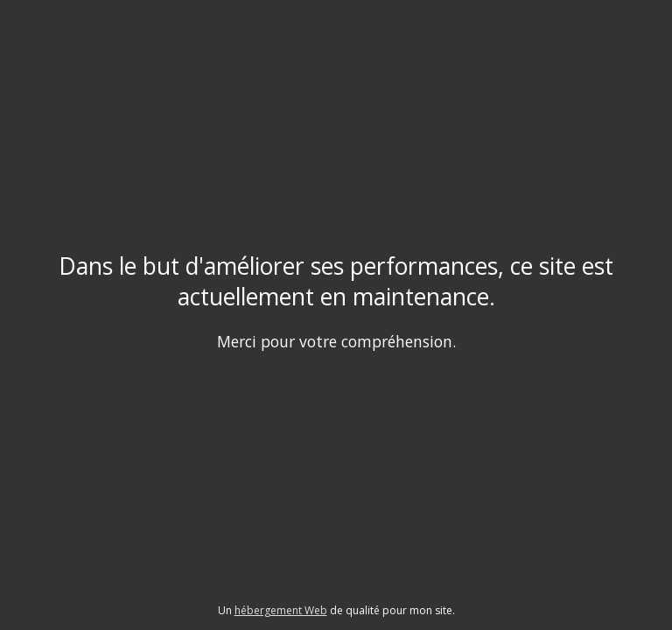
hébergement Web (281, 610)
